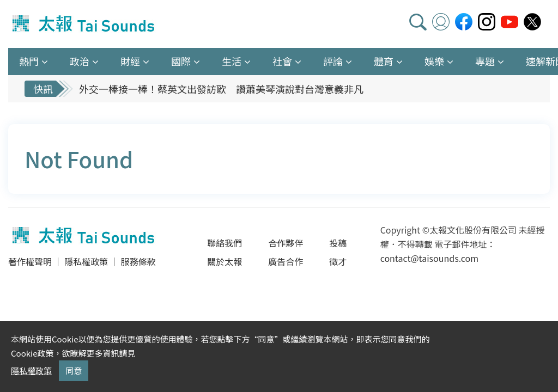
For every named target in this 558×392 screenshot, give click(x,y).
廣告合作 (286, 261)
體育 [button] (384, 61)
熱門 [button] (29, 61)
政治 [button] (80, 61)
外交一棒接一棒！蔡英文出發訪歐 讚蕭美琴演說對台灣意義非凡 (221, 89)
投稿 (338, 243)
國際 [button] (181, 61)
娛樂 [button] (434, 61)
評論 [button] (333, 61)
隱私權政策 (86, 261)
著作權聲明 (30, 261)
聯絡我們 (225, 243)
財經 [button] (130, 61)
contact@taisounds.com (429, 258)
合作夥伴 (286, 243)
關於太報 (225, 261)
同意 (74, 370)
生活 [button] (232, 61)
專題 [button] (485, 61)
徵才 (338, 261)
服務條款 (138, 261)
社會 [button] (282, 61)
